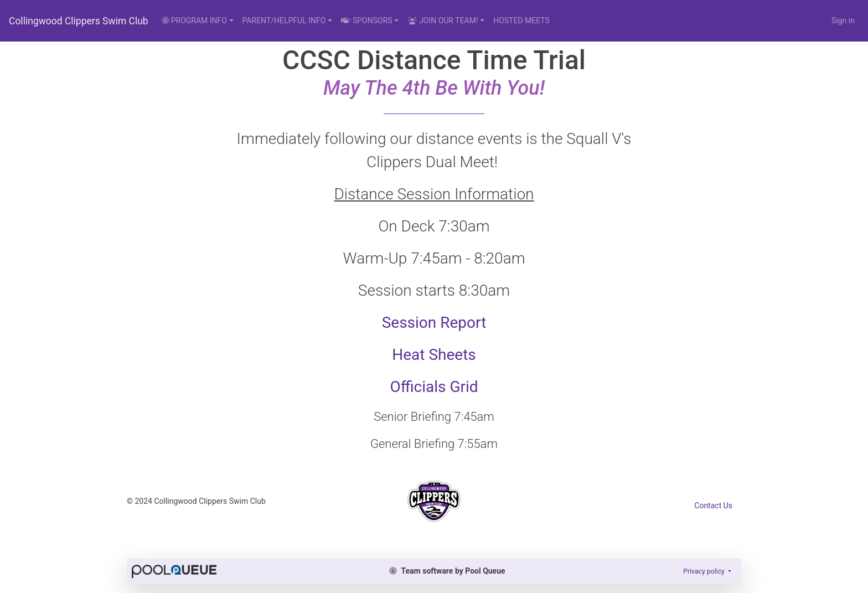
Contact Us (713, 506)
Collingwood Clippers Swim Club (79, 21)
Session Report (434, 323)
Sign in (843, 20)
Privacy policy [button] (705, 571)
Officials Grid (434, 387)
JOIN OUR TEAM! (443, 20)
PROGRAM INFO (194, 20)
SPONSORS (367, 20)
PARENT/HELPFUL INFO (284, 20)
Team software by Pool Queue (447, 571)
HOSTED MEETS (521, 20)
